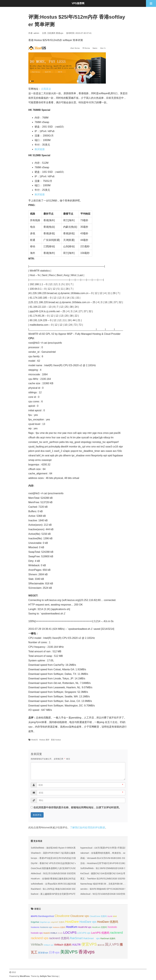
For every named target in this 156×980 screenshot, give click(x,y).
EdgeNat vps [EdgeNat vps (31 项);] (45, 922)
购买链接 (40, 149)
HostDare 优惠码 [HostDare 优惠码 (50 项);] (107, 922)
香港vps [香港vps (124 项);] (87, 952)
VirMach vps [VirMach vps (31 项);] (49, 945)
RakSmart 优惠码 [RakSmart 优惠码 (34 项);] (108, 939)
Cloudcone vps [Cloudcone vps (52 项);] (80, 916)
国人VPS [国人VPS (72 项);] (112, 944)
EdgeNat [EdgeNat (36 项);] (35, 922)
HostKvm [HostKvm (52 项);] (72, 927)
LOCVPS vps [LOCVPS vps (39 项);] (84, 933)
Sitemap (55, 976)
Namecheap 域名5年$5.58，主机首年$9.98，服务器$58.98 (109, 884)
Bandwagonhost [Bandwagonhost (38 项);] (46, 916)
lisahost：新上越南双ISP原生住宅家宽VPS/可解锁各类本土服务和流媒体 (66, 894)
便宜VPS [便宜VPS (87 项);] (89, 944)
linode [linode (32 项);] (60, 933)
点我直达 (46, 89)
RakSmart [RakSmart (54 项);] (76, 938)
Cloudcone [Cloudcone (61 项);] (62, 916)
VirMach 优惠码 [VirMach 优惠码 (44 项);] (63, 945)
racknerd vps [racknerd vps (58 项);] (40, 938)
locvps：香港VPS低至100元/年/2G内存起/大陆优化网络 (58, 858)
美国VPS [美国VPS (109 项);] (69, 952)
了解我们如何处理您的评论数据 (87, 827)
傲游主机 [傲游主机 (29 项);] (101, 945)
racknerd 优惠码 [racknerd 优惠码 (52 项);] (59, 938)
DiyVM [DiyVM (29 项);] (110, 916)
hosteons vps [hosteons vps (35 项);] (46, 927)
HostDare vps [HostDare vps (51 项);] (88, 922)
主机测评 (51, 33)
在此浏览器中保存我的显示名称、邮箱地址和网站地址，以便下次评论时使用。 (77, 807)
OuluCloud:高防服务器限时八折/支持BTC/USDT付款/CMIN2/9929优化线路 (67, 868)
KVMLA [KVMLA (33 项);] (54, 933)
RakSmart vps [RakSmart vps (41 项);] (92, 938)
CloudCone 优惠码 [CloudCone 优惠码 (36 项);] (98, 916)
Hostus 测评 (44, 740)
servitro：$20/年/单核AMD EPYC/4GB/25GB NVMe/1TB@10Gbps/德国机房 (117, 889)
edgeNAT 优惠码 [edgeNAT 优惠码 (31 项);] (58, 922)
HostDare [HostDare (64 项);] (72, 922)
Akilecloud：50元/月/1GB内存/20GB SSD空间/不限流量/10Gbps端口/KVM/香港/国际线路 (74, 873)
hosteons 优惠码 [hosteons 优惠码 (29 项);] (59, 927)
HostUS (34, 740)
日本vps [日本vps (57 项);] (54, 952)
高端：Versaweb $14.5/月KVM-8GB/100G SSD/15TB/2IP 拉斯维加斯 (114, 858)
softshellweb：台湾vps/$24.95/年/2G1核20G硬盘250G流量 (60, 884)
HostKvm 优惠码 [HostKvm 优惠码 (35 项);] (100, 927)
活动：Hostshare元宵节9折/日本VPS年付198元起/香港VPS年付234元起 (115, 863)
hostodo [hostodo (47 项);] (112, 927)
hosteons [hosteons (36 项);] (35, 927)
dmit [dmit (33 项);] (115, 916)
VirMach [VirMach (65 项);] (37, 944)
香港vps (60, 33)
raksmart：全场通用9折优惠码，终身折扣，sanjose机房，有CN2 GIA (114, 853)
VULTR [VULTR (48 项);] (76, 945)
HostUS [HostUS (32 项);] (47, 933)
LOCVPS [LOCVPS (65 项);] (70, 933)
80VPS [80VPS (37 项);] (34, 916)
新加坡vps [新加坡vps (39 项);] (43, 953)
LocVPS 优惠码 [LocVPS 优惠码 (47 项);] (100, 933)
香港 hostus (56, 740)
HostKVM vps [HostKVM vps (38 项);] (85, 927)
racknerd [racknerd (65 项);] (116, 933)
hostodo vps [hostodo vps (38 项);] (37, 933)
